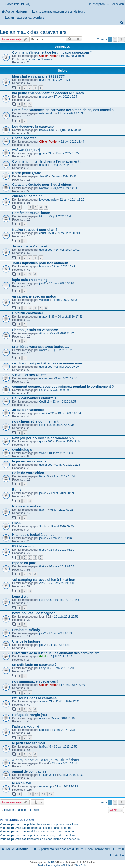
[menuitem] (25, 4)
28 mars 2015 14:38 (64, 763)
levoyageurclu (48, 200)
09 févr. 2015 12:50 (71, 775)
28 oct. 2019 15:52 (64, 476)
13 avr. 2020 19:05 (64, 402)
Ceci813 (44, 402)
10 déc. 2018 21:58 (67, 600)
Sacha (43, 527)
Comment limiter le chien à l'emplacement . (47, 161)
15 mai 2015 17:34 (64, 730)
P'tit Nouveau (23, 546)
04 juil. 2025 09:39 (69, 130)
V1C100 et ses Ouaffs (29, 375)
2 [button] (115, 39)
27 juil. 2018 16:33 (60, 633)
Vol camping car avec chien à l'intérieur (44, 580)
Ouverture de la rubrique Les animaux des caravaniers (56, 653)
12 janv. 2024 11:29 (72, 200)
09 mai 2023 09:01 (68, 233)
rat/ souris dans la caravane (34, 698)
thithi (43, 657)
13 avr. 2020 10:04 (69, 413)
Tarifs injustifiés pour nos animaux (40, 263)
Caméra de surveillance (31, 213)
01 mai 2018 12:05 (64, 668)
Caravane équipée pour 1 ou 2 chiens (42, 185)
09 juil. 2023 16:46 (61, 216)
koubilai (44, 730)
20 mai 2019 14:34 (61, 538)
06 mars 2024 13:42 (64, 176)
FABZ (43, 216)
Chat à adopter (24, 138)
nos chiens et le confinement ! (36, 421)
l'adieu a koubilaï (26, 726)
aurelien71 (46, 702)
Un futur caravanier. (28, 313)
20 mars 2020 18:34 (68, 442)
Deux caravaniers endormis (34, 398)
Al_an (43, 333)
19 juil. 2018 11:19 (61, 657)
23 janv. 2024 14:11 (65, 188)
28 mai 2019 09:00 (62, 527)
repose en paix (24, 563)
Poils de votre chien (28, 473)
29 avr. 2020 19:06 (65, 378)
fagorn (43, 510)
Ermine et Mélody (26, 630)
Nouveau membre (26, 506)
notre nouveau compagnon (34, 613)
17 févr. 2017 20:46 (73, 685)
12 (51, 794)
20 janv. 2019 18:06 (63, 583)
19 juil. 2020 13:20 (62, 350)
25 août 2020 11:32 (62, 333)
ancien (43, 718)
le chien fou (22, 783)
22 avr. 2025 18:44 (72, 142)
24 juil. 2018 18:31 (60, 645)
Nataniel (44, 188)
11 (44, 794)
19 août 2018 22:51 (66, 617)
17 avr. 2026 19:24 (65, 97)
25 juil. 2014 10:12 (66, 787)
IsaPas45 (45, 747)
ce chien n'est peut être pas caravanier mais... (49, 363)
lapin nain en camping (30, 280)
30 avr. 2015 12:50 (66, 747)
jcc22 (42, 283)
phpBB (51, 862)
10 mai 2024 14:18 (62, 165)
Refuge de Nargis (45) (29, 715)
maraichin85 (47, 317)
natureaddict (47, 113)
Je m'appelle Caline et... (31, 246)
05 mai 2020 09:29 (67, 367)
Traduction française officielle (54, 865)
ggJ (41, 80)
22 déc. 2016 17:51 (68, 702)
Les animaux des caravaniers (33, 32)
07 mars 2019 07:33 (62, 566)
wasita (43, 350)
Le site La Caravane (40, 59)
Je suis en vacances (28, 410)
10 (36, 794)
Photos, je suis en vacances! (35, 330)
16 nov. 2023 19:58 (73, 56)
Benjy (17, 490)
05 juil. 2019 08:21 (62, 510)
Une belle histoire (26, 641)
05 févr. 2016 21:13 (63, 718)
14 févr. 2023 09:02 (68, 250)
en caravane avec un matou (34, 296)
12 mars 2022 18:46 (61, 283)
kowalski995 (47, 130)
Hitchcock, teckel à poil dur (34, 535)
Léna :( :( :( (21, 596)
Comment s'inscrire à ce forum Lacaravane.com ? (52, 52)
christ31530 (46, 233)
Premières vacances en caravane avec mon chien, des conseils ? (64, 110)
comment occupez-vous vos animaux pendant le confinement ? (63, 387)
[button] (122, 39)
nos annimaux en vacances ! (35, 681)
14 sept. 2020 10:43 (64, 300)
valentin (44, 300)
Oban (16, 523)
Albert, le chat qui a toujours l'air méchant (46, 760)
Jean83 (44, 176)
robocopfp (45, 787)
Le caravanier (48, 775)
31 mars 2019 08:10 (62, 550)
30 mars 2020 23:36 (62, 425)
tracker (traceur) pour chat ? (35, 230)
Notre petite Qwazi (27, 173)
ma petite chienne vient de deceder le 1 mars (48, 93)
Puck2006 (45, 600)
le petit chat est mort (29, 743)
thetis (42, 550)
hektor (43, 165)
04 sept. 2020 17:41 (70, 317)
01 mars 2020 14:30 (62, 453)
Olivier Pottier (48, 56)
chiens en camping (27, 196)
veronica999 (47, 413)
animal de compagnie (29, 771)
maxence (45, 97)
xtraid (43, 453)
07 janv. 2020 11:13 (68, 465)
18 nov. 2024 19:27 (67, 153)
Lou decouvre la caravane (33, 127)
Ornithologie (22, 450)
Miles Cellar (81, 865)
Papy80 (44, 476)
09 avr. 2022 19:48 (64, 267)
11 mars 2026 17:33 (70, 113)
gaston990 (46, 153)
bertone (44, 267)
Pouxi (43, 390)
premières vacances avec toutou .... (41, 347)
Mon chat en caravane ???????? (39, 76)
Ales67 (43, 583)
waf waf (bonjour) (26, 150)
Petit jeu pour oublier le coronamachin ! (44, 438)
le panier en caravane (29, 461)
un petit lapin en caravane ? (34, 665)
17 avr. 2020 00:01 (61, 390)
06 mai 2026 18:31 (58, 80)
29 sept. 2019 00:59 (61, 493)
